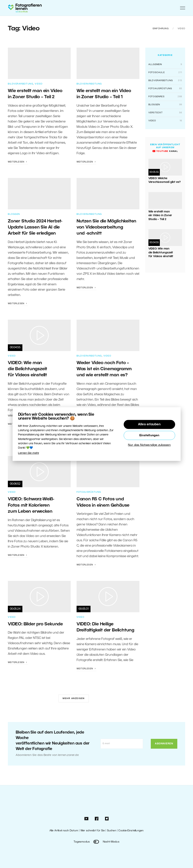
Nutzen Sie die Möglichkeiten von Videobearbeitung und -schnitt (106, 227)
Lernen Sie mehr (29, 453)
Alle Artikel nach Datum (64, 831)
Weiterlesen (18, 162)
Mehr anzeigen (74, 698)
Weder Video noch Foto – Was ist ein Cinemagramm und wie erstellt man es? (104, 369)
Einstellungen (149, 435)
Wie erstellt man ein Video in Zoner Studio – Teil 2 (160, 216)
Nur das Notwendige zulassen (149, 445)
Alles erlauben (149, 424)
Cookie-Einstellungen (131, 831)
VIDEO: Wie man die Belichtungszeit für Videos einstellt (27, 369)
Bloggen (14, 214)
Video (39, 84)
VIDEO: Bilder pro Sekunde (35, 624)
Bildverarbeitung (21, 84)
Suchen (112, 831)
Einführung (161, 29)
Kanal (165, 151)
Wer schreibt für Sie (93, 831)
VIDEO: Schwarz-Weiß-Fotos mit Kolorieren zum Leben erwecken (31, 505)
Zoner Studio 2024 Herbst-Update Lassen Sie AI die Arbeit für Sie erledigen (35, 227)
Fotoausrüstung (89, 492)
